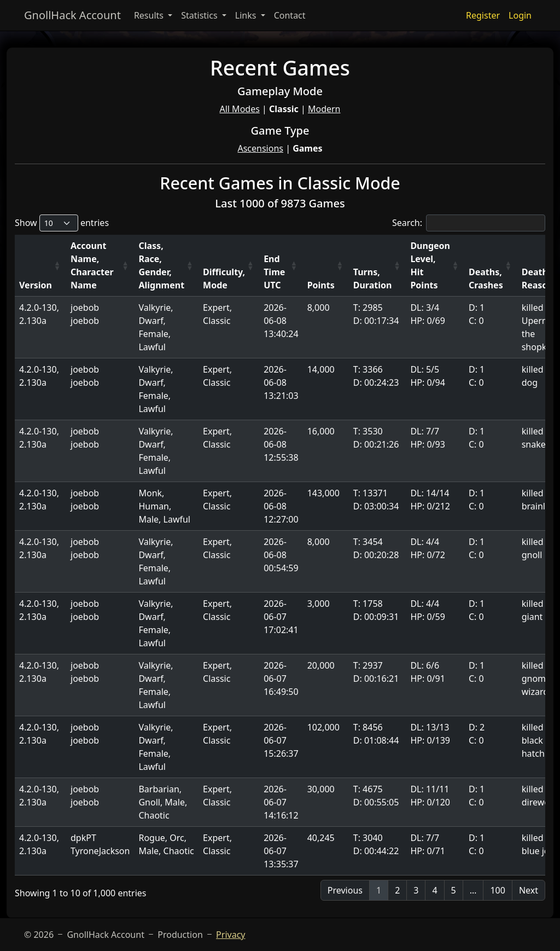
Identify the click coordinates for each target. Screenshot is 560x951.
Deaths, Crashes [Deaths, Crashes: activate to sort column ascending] (486, 279)
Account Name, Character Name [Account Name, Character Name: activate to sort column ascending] (92, 265)
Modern (324, 109)
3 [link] (416, 890)
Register (483, 15)
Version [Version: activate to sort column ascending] (36, 285)
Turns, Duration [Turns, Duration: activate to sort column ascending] (373, 279)
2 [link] (397, 890)
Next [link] (529, 890)
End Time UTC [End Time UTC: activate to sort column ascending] (274, 272)
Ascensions (260, 148)
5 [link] (454, 890)
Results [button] (150, 15)
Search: (469, 223)
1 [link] (379, 890)
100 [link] (497, 890)
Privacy (231, 935)
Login (520, 15)
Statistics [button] (200, 15)
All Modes (239, 109)
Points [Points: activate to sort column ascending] (321, 285)
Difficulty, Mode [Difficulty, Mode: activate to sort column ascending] (224, 279)
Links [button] (247, 15)
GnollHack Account (72, 15)
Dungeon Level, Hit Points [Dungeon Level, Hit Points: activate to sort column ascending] (430, 265)
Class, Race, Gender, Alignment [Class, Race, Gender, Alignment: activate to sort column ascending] (161, 265)
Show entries (62, 223)
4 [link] (434, 890)
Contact (290, 15)
